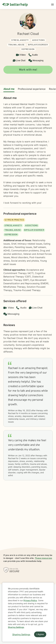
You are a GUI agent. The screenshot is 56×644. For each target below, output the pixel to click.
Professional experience (32, 89)
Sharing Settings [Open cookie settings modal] (21, 635)
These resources (43, 558)
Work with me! (28, 70)
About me (9, 89)
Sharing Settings (16, 627)
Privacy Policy (30, 600)
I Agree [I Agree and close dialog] (40, 635)
